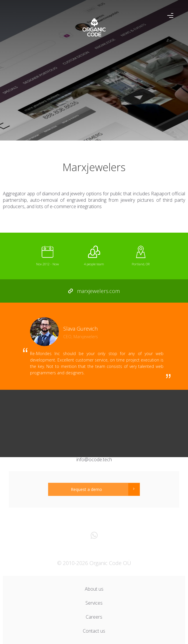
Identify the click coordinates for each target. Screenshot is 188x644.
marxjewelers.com (94, 291)
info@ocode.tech (94, 459)
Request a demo (86, 489)
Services (94, 603)
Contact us (94, 631)
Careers (94, 617)
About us (94, 589)
